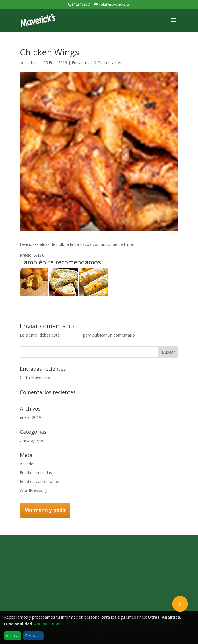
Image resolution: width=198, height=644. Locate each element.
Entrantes (81, 63)
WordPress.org (34, 490)
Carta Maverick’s (35, 377)
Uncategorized (33, 440)
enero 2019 (30, 417)
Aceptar (13, 636)
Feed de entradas (36, 473)
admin (33, 63)
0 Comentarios (108, 63)
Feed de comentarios (40, 481)
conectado (72, 335)
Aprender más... (48, 624)
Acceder (27, 464)
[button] (180, 604)
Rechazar (34, 636)
